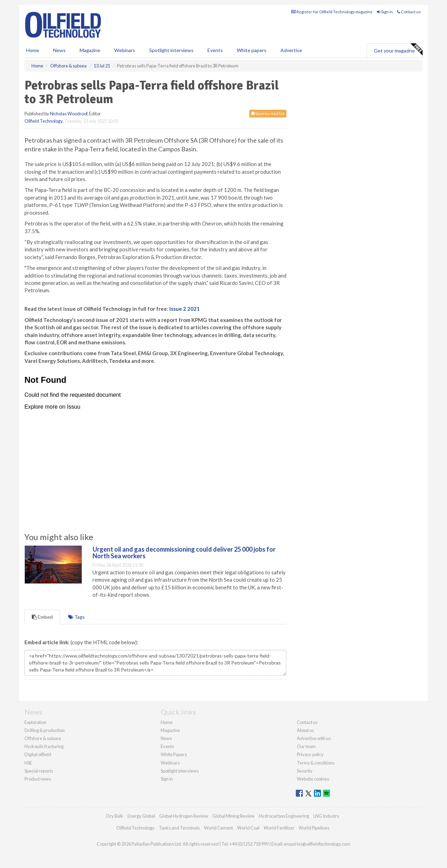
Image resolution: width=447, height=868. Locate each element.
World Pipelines (314, 828)
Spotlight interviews (171, 50)
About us (305, 730)
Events (215, 50)
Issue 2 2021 (185, 309)
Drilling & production (45, 730)
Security (305, 771)
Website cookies (313, 779)
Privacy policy (310, 754)
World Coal (248, 828)
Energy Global (141, 816)
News (166, 738)
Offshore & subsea (43, 738)
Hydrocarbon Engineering (284, 816)
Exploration (35, 722)
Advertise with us (314, 738)
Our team (306, 746)
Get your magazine (398, 50)
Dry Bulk (115, 816)
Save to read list (268, 113)
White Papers (174, 754)
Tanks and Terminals (179, 828)
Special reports (39, 771)
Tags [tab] (76, 617)
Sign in (385, 12)
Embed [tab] (42, 617)
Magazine (90, 50)
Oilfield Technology (43, 121)
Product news (38, 779)
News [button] (59, 50)
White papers (252, 50)
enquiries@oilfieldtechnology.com (317, 844)
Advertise (291, 50)
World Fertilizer (279, 828)
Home (33, 50)
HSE (28, 763)
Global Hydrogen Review (184, 816)
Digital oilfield (38, 754)
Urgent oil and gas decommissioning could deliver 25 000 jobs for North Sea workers (184, 553)
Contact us (409, 12)
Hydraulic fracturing (44, 746)
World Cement (218, 828)
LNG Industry (326, 816)
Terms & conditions (316, 763)
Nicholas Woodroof (69, 114)
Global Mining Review (233, 816)
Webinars (125, 50)
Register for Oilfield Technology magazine (332, 12)
